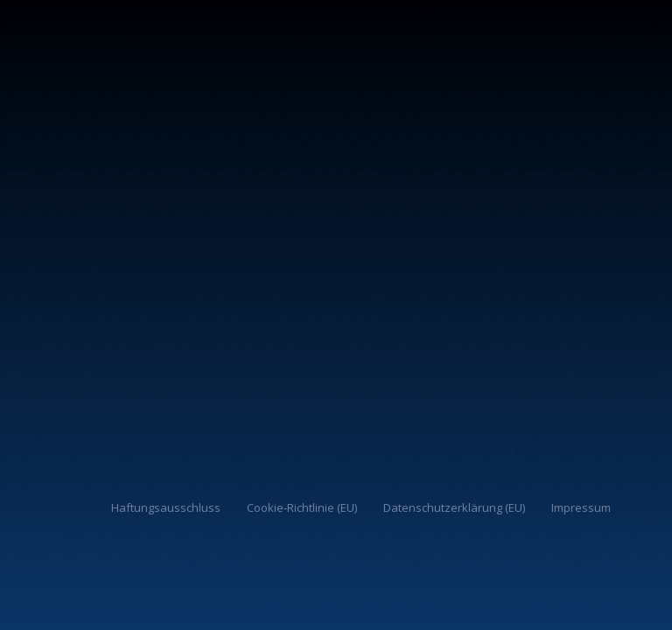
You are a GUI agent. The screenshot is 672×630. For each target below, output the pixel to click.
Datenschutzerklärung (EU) (454, 507)
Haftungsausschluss (166, 507)
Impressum (581, 507)
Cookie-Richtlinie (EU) (302, 507)
